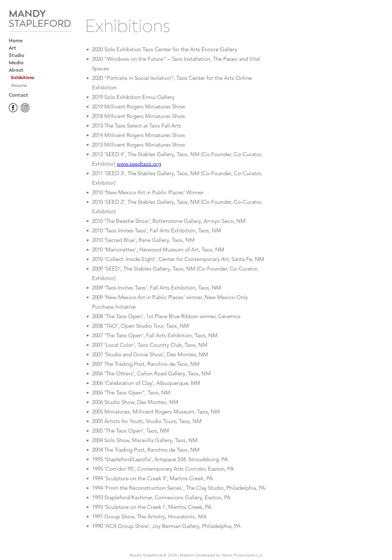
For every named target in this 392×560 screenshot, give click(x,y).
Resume (19, 85)
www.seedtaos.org (139, 164)
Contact (19, 95)
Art (13, 48)
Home (16, 41)
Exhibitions (23, 78)
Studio (16, 55)
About (16, 70)
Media (16, 63)
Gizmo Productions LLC (242, 555)
